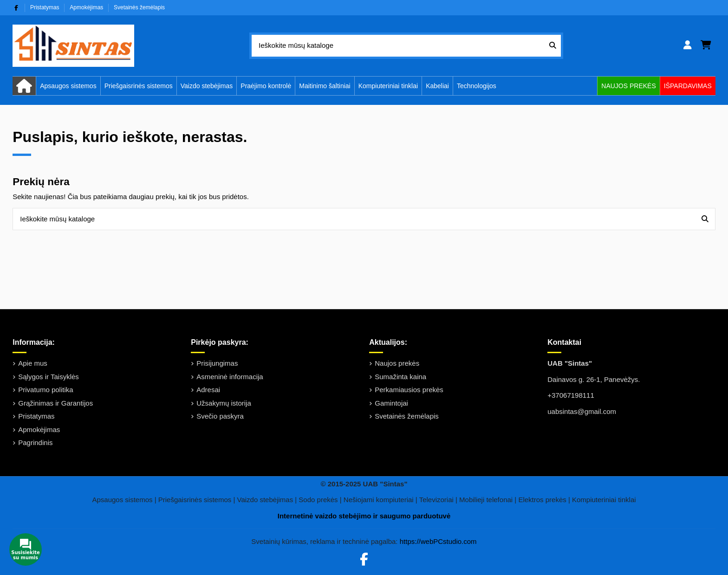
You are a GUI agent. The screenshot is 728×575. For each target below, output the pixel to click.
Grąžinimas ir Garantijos (55, 403)
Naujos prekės (397, 363)
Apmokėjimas (87, 7)
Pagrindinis (35, 443)
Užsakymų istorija (224, 403)
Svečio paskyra (220, 416)
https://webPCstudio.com (438, 541)
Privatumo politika (45, 390)
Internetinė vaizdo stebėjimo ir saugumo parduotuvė (364, 516)
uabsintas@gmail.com (582, 411)
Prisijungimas (217, 363)
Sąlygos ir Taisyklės (49, 377)
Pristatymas (45, 7)
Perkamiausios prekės (409, 390)
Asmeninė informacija (230, 377)
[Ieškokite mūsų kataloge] (553, 46)
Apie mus (33, 363)
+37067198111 (571, 395)
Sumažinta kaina (400, 377)
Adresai (208, 390)
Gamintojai (391, 403)
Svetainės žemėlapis (139, 7)
